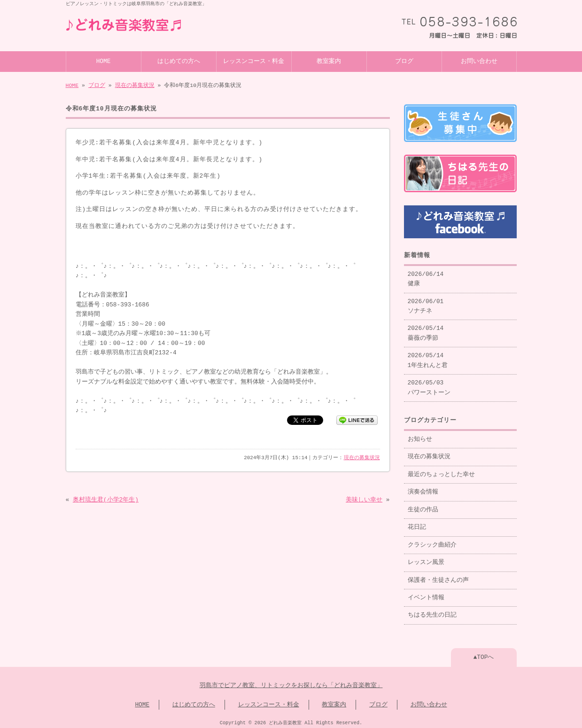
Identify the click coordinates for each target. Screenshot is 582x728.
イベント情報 (426, 594)
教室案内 (329, 61)
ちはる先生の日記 (432, 611)
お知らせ (420, 436)
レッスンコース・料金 (254, 61)
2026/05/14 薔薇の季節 (426, 329)
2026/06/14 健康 (426, 275)
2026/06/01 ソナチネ (426, 303)
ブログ (404, 61)
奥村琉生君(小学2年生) (106, 499)
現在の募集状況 (135, 84)
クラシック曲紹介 (432, 541)
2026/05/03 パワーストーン (429, 384)
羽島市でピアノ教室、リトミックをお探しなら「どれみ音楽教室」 (291, 682)
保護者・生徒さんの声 (438, 577)
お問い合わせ (479, 61)
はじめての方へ (179, 61)
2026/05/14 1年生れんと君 (428, 357)
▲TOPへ (484, 654)
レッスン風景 (426, 559)
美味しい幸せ (364, 499)
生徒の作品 (423, 506)
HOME (104, 61)
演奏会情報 (423, 488)
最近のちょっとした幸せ (441, 471)
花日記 (417, 524)
